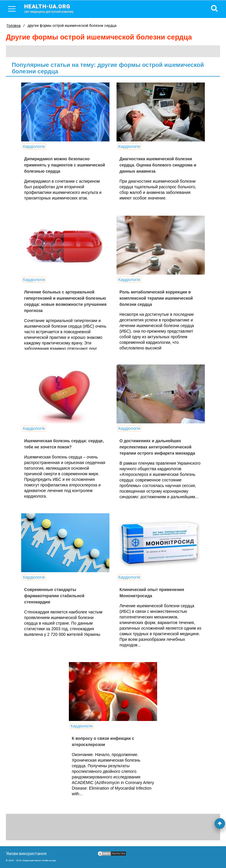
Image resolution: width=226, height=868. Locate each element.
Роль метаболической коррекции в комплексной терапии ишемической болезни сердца (156, 298)
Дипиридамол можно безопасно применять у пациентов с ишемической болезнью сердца (65, 165)
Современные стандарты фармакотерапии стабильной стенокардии (54, 596)
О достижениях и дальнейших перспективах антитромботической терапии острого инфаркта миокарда (157, 447)
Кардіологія (34, 146)
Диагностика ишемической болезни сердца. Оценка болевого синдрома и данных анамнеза (158, 165)
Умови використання (26, 854)
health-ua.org (54, 8)
